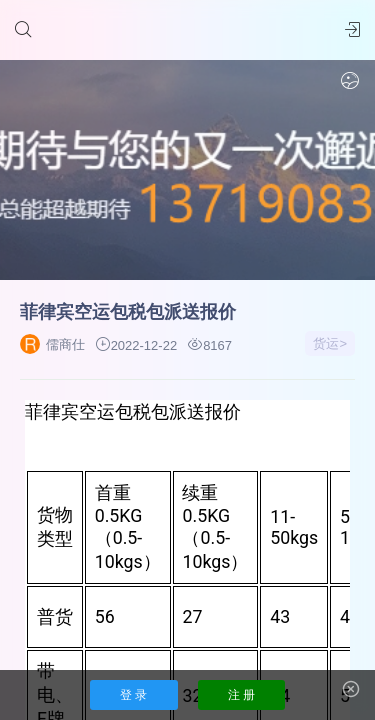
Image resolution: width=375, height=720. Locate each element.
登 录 (133, 695)
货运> (330, 343)
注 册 (241, 695)
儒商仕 (52, 344)
